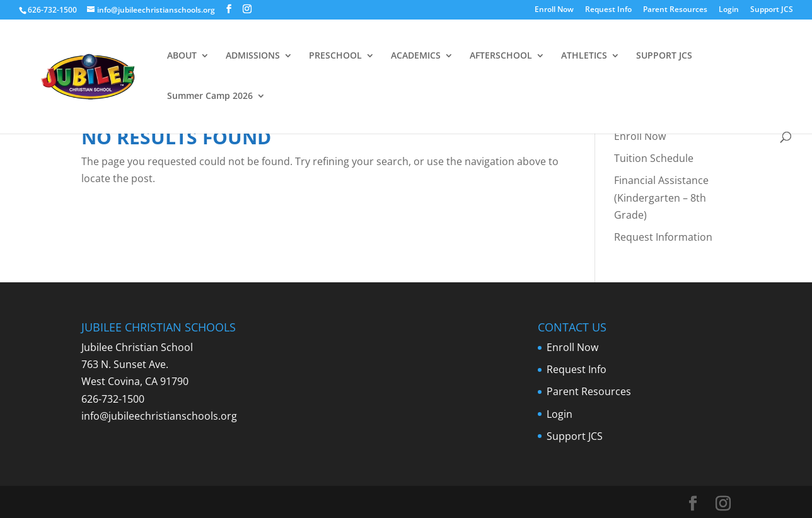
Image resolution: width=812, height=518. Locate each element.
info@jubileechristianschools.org (159, 416)
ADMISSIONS (253, 56)
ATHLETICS (584, 56)
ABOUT (182, 56)
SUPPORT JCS (664, 56)
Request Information (663, 237)
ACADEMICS (416, 56)
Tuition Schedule (654, 158)
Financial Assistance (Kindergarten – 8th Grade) (661, 197)
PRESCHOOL (335, 56)
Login (729, 10)
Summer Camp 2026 (210, 96)
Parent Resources (675, 10)
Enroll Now (554, 10)
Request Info (608, 10)
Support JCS (772, 10)
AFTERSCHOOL (501, 56)
